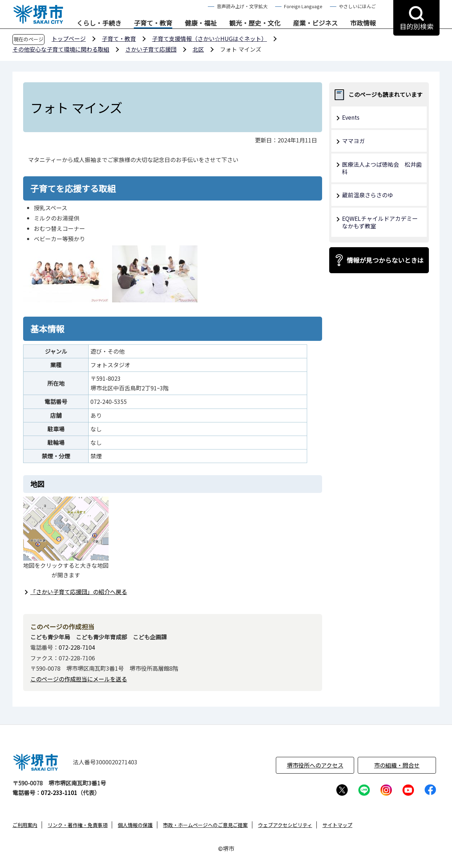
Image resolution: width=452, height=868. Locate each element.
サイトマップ (337, 825)
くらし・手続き (99, 23)
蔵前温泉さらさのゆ (368, 195)
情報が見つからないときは (385, 260)
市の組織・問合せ (397, 765)
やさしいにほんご (357, 6)
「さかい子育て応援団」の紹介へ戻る (79, 592)
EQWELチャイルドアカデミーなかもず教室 (380, 222)
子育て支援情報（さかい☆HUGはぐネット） (209, 38)
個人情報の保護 (135, 825)
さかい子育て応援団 (151, 49)
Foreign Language (303, 6)
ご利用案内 (25, 825)
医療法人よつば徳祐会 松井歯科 (382, 168)
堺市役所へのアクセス (315, 765)
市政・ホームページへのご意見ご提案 (205, 825)
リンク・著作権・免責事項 (78, 825)
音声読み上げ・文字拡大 (242, 6)
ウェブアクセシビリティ (285, 825)
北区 (198, 49)
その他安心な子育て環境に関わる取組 (61, 49)
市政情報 (363, 23)
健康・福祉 (201, 23)
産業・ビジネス (315, 23)
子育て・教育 (153, 23)
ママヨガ (353, 141)
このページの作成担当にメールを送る (79, 679)
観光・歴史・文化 (255, 23)
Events (351, 117)
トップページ (69, 38)
